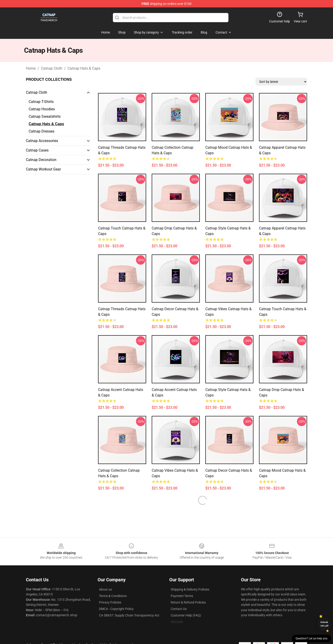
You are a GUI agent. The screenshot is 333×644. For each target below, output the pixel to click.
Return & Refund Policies (188, 602)
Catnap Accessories (42, 141)
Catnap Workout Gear (43, 169)
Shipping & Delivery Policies (190, 589)
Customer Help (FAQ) (186, 615)
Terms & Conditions (113, 596)
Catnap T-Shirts (41, 102)
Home (31, 68)
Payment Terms (182, 596)
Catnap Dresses (42, 131)
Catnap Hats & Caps (84, 68)
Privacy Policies (110, 602)
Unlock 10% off (324, 624)
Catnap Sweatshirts (45, 116)
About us (105, 589)
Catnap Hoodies (42, 109)
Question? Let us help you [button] (311, 638)
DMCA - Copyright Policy (116, 609)
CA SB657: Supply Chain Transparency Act (129, 615)
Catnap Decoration (41, 160)
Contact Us (179, 609)
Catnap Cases (37, 150)
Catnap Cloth (52, 68)
